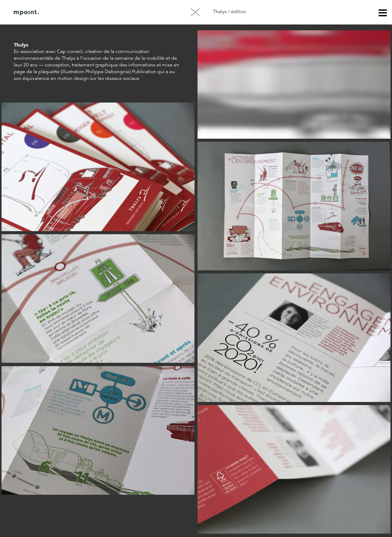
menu (383, 14)
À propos (76, 13)
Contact (107, 13)
